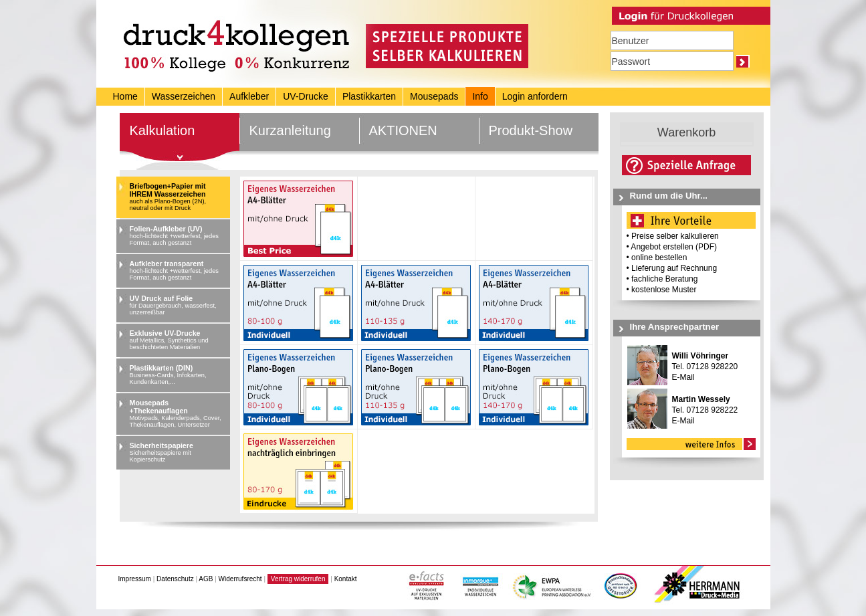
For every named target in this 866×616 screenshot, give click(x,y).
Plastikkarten (369, 96)
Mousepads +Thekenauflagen (178, 413)
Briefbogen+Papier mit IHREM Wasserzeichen (178, 197)
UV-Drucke (306, 96)
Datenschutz (175, 579)
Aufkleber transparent (178, 270)
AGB (206, 579)
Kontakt (346, 579)
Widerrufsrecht (240, 579)
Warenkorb (686, 132)
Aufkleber (249, 96)
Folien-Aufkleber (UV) (178, 235)
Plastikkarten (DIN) (178, 375)
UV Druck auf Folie (178, 305)
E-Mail (683, 377)
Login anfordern (535, 96)
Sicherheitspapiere (178, 452)
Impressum (135, 579)
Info (480, 96)
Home (125, 96)
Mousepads (434, 96)
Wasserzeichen (184, 96)
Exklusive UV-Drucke (178, 340)
